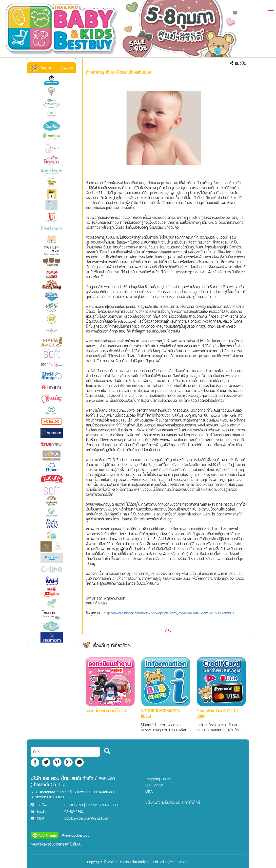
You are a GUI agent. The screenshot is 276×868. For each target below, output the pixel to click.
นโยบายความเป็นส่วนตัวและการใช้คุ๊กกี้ (173, 802)
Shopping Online (158, 779)
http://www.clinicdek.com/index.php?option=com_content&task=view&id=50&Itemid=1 (169, 613)
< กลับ (166, 630)
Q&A (149, 791)
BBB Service (154, 785)
